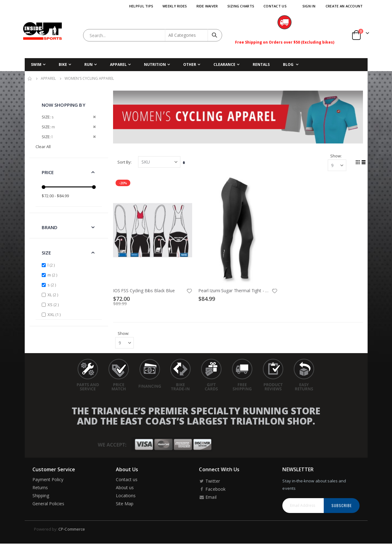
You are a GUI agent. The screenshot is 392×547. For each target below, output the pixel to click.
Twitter (209, 482)
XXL (55, 314)
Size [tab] (46, 253)
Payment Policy (48, 480)
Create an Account (344, 6)
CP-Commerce (72, 530)
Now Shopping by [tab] (63, 105)
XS (54, 304)
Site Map (125, 504)
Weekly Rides (175, 6)
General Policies (48, 504)
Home (30, 79)
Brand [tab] (50, 227)
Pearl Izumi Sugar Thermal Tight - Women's (235, 290)
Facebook (212, 490)
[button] (190, 291)
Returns (40, 488)
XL (54, 295)
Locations (126, 496)
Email (208, 498)
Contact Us (275, 6)
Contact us (127, 480)
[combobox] (153, 35)
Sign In (309, 6)
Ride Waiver (207, 6)
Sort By (125, 162)
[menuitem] (291, 65)
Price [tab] (48, 172)
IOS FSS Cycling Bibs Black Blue (145, 290)
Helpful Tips (141, 6)
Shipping (41, 496)
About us (125, 488)
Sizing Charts (241, 6)
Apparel (48, 79)
